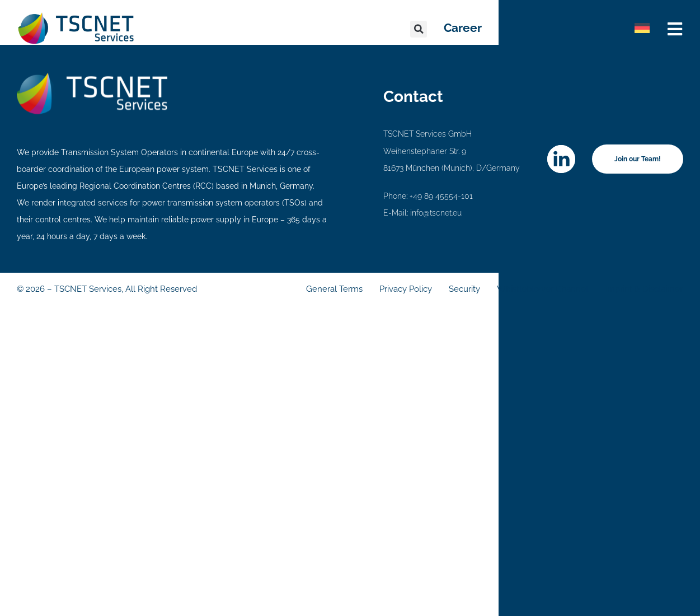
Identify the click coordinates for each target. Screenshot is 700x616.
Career (463, 28)
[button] (419, 29)
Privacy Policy (406, 289)
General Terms (334, 289)
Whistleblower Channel (542, 289)
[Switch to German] (642, 28)
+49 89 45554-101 (441, 196)
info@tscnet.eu (436, 213)
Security (464, 289)
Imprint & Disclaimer (644, 289)
